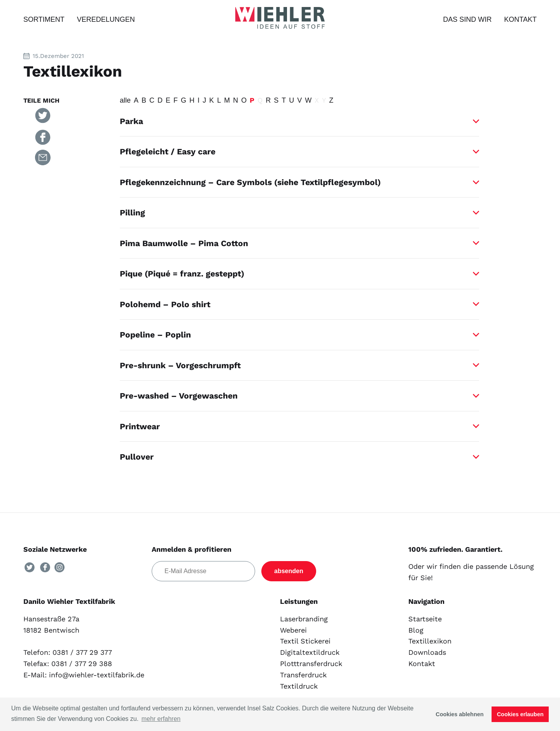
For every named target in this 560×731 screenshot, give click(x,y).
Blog (416, 630)
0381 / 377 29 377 (82, 652)
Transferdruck (303, 675)
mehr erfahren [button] (161, 719)
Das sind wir (467, 19)
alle (125, 100)
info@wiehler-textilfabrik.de (97, 675)
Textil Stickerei (305, 641)
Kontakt (520, 19)
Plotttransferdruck (311, 664)
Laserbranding (304, 619)
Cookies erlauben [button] (520, 714)
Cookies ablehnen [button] (459, 714)
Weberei (293, 630)
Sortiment (44, 19)
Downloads (427, 652)
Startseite (425, 619)
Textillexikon (430, 641)
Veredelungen (106, 19)
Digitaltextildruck (310, 652)
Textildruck (299, 686)
